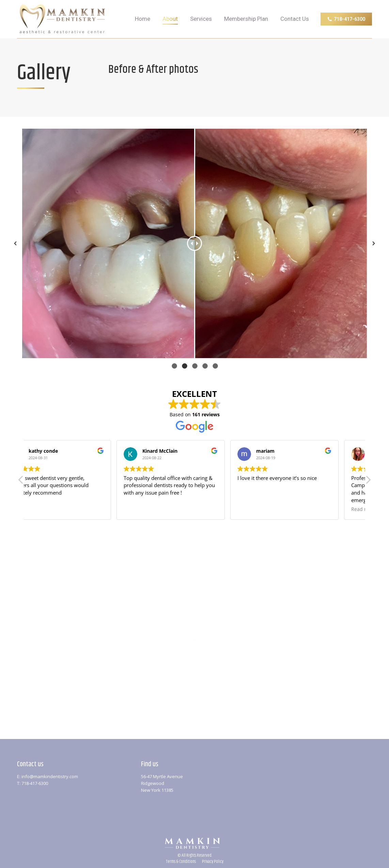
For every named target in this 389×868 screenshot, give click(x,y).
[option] (194, 244)
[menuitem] (143, 19)
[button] (368, 482)
